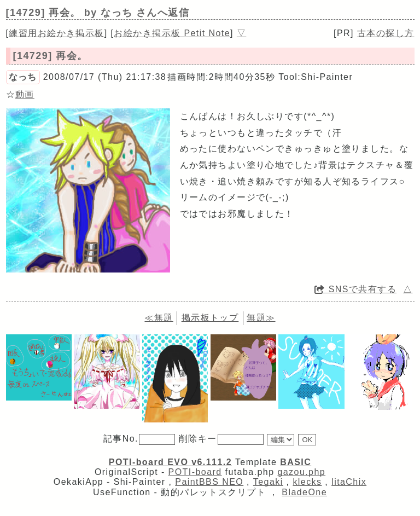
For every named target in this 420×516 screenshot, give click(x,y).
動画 (25, 94)
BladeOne (304, 492)
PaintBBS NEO (209, 482)
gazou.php (301, 472)
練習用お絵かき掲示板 (56, 33)
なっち (23, 77)
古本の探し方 (386, 33)
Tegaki (268, 482)
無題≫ (261, 318)
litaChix (349, 482)
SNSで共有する (355, 289)
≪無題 (159, 318)
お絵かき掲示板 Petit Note (172, 33)
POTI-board (195, 472)
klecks (307, 482)
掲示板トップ (210, 318)
